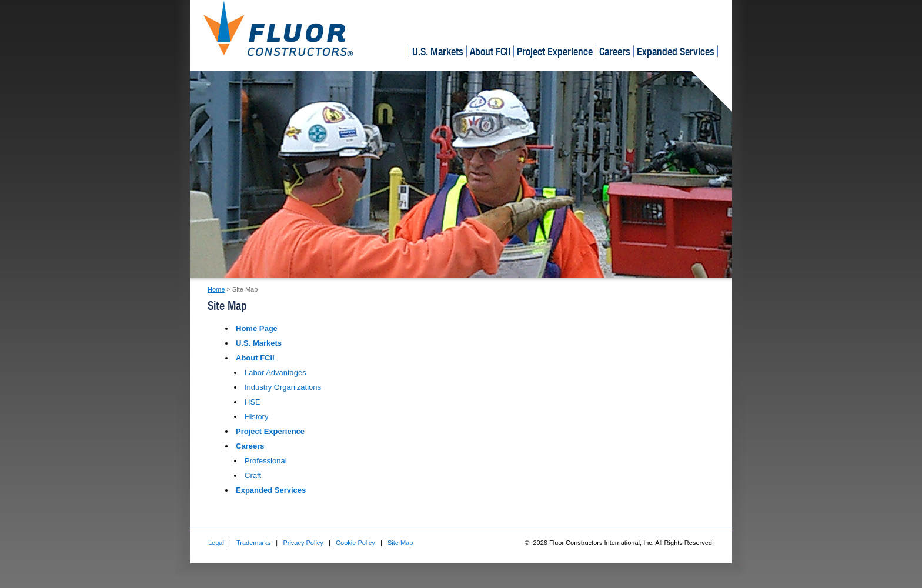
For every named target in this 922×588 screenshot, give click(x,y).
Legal (216, 543)
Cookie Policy (355, 543)
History (256, 417)
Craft (253, 475)
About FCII (490, 51)
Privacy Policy (303, 543)
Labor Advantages (275, 372)
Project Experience (555, 51)
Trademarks (253, 543)
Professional (266, 461)
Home (216, 289)
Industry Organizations (283, 387)
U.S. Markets (438, 51)
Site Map (400, 543)
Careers (615, 51)
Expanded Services (676, 51)
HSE (253, 402)
